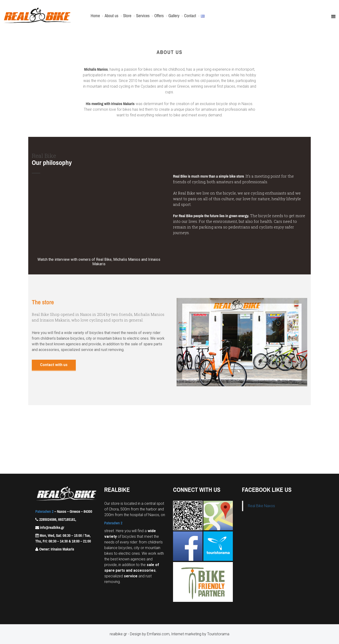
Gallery (174, 16)
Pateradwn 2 (44, 511)
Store (127, 16)
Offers (159, 16)
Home (95, 16)
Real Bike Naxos (261, 506)
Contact (190, 16)
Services (143, 16)
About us (111, 16)
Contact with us (54, 365)
